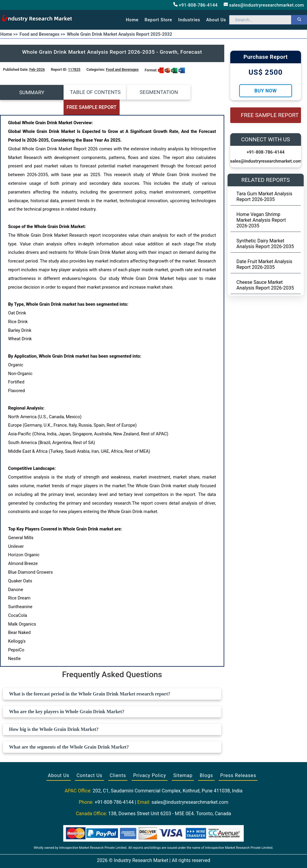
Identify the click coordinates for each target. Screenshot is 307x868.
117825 (74, 70)
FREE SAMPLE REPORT (196, 93)
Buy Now (266, 91)
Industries (189, 20)
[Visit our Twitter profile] (153, 857)
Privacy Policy (150, 760)
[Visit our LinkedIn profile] (165, 857)
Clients (118, 760)
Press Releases (238, 760)
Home (132, 20)
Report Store (158, 20)
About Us (59, 760)
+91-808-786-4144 (195, 5)
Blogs (206, 760)
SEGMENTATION (140, 92)
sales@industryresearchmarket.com (264, 5)
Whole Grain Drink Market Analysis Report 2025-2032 (119, 34)
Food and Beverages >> (42, 34)
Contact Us (89, 760)
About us (216, 20)
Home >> (9, 34)
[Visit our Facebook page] (142, 857)
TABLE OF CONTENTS (84, 92)
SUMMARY (28, 92)
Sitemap (183, 760)
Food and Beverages (122, 70)
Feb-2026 (37, 70)
